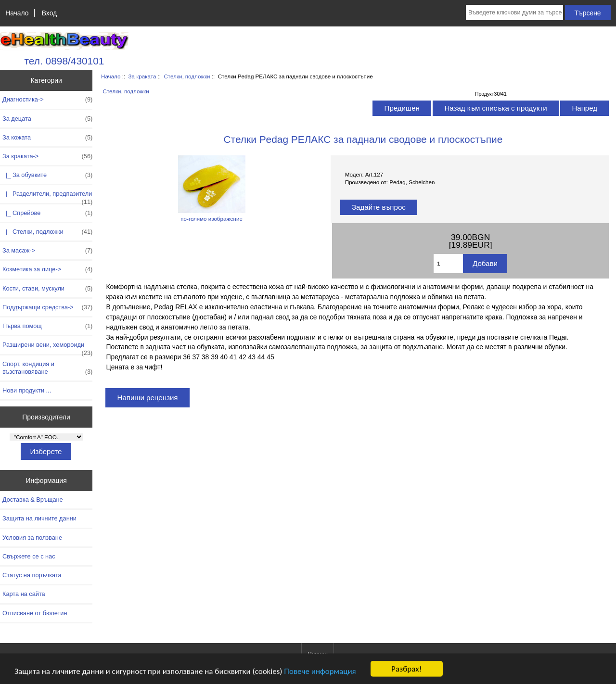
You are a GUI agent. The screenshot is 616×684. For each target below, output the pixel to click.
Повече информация (320, 673)
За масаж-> (47, 251)
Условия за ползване (32, 538)
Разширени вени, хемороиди (47, 347)
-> (47, 156)
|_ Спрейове (47, 213)
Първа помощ (47, 326)
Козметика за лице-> (47, 269)
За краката (142, 76)
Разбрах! (406, 670)
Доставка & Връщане (33, 500)
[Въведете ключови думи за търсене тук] (514, 13)
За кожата (47, 138)
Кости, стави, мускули (47, 289)
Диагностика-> (47, 100)
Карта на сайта (24, 594)
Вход (49, 13)
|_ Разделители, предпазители (47, 196)
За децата (47, 119)
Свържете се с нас (29, 556)
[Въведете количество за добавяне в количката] (448, 264)
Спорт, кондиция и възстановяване (47, 368)
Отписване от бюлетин (35, 613)
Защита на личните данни (39, 518)
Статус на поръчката (32, 575)
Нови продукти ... (27, 390)
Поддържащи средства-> (47, 307)
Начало (17, 13)
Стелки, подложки (187, 76)
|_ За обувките (47, 175)
